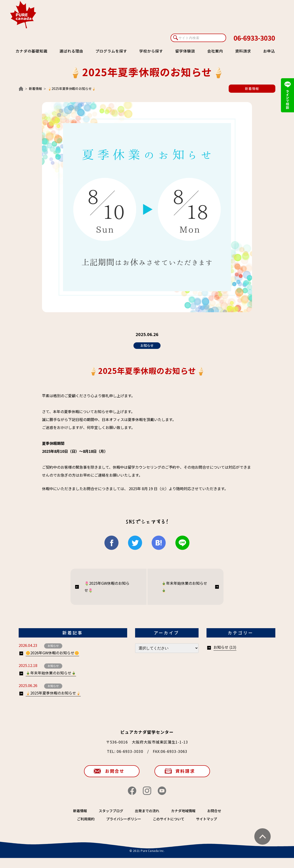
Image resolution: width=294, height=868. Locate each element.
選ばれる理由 (71, 51)
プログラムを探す (111, 51)
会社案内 (215, 51)
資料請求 (243, 51)
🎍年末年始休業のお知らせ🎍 (184, 587)
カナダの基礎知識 (31, 51)
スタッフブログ (111, 811)
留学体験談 (185, 51)
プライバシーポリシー (124, 819)
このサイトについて (169, 819)
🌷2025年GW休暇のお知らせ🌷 (107, 587)
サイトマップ (206, 819)
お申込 (269, 51)
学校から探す (151, 51)
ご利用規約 (86, 819)
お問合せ (115, 771)
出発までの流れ (147, 811)
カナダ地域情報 (183, 811)
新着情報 (35, 89)
